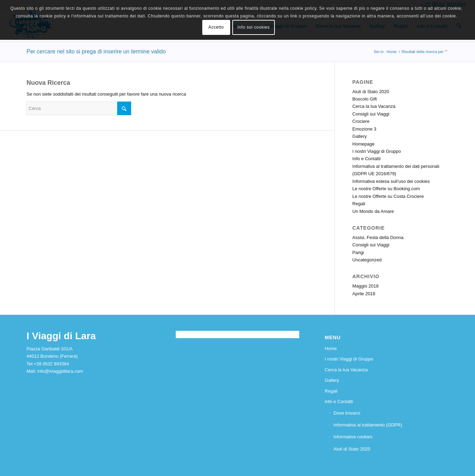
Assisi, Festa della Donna (378, 237)
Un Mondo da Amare (373, 211)
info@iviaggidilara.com (60, 371)
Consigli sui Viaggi (371, 114)
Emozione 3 (364, 129)
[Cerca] (79, 108)
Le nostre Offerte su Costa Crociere (388, 196)
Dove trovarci (347, 413)
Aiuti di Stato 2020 (371, 92)
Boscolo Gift (364, 99)
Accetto (216, 27)
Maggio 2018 (365, 286)
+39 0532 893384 (51, 364)
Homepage (363, 144)
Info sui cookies (254, 27)
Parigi (358, 252)
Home (331, 348)
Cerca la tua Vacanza (374, 106)
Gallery (359, 136)
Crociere (361, 121)
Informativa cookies (353, 437)
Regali (359, 204)
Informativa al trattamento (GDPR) (368, 425)
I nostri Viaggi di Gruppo (376, 151)
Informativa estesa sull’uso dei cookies (391, 181)
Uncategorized (367, 260)
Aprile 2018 (364, 294)
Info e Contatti (366, 159)
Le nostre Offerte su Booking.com (386, 189)
